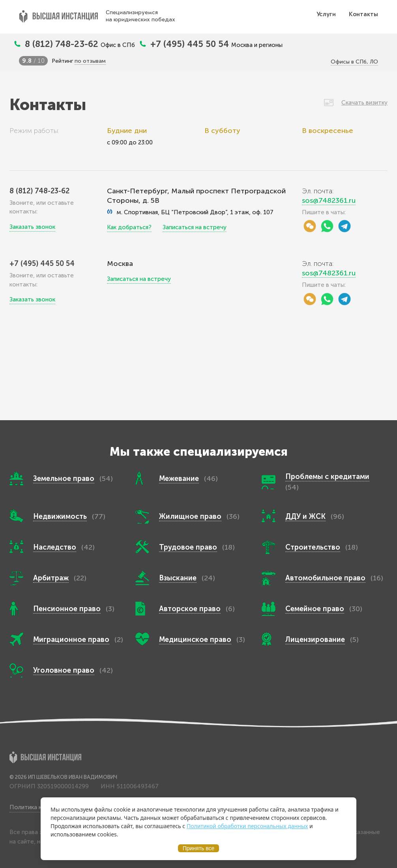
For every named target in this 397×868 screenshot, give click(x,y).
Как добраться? (129, 227)
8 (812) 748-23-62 (63, 44)
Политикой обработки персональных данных (247, 826)
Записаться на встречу (195, 227)
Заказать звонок (32, 227)
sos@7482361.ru (329, 200)
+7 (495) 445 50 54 (191, 44)
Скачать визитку (364, 103)
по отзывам (90, 61)
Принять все (199, 848)
